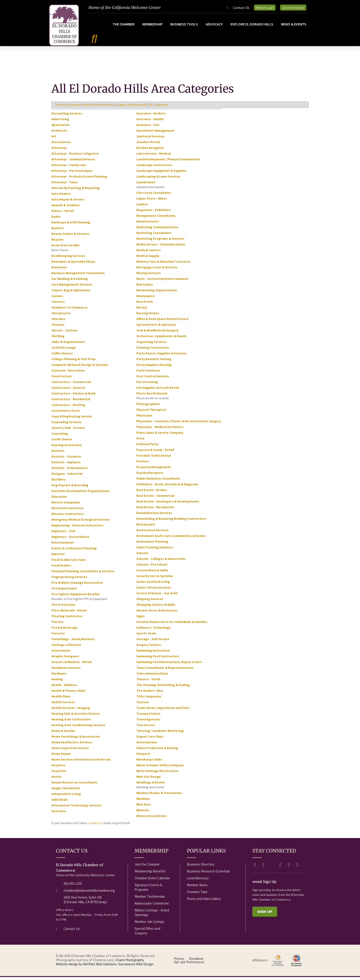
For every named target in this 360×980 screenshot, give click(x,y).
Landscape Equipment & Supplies (162, 174)
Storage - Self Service (153, 642)
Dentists (58, 454)
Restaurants (146, 527)
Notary (142, 310)
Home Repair (61, 757)
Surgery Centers (149, 648)
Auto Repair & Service (68, 202)
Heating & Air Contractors (71, 722)
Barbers (58, 231)
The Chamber (124, 27)
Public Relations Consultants (158, 481)
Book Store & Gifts (66, 248)
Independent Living (66, 797)
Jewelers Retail (148, 145)
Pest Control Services (153, 379)
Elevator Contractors (68, 517)
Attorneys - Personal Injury (72, 174)
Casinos (57, 299)
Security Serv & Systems (155, 579)
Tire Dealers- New (150, 694)
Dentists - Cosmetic (66, 459)
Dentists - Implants (66, 465)
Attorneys (59, 151)
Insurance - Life (148, 128)
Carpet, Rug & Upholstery (71, 293)
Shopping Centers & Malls (156, 608)
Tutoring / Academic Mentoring (160, 734)
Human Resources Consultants (75, 785)
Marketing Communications (157, 230)
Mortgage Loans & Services (157, 270)
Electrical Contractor (67, 511)
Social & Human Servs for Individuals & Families (172, 625)
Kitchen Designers (150, 151)
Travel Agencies (148, 722)
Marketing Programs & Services (160, 242)
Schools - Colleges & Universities (161, 562)
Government (61, 653)
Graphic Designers (65, 659)
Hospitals (59, 774)
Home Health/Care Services (72, 745)
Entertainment (63, 545)
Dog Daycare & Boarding (70, 488)
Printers (143, 464)
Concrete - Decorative (68, 373)
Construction (62, 379)
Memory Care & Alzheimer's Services (163, 264)
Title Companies (149, 699)
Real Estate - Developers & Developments (168, 504)
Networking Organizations (157, 293)
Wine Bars (144, 807)
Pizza (140, 441)
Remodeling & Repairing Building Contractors (171, 522)
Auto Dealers (61, 197)
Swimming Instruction (153, 653)
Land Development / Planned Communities (168, 162)
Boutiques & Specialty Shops (73, 264)
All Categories (159, 108)
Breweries (59, 270)
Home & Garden (63, 734)
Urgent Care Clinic (150, 739)
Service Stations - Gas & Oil (157, 596)
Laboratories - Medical (154, 156)
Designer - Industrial (67, 477)
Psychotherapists (150, 476)
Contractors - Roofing (68, 408)
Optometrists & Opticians (156, 328)
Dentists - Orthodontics (70, 471)
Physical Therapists (151, 413)
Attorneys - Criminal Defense (73, 162)
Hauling (57, 682)
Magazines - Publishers (154, 213)
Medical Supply (148, 259)
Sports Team (146, 636)
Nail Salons (145, 287)
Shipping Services (150, 602)
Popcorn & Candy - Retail (155, 453)
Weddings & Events (151, 785)
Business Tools (184, 27)
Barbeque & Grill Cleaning (71, 225)
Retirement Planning (152, 544)
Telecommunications (152, 676)
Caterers (58, 305)
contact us (96, 826)
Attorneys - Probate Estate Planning (79, 179)
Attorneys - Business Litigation (75, 156)
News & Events (294, 27)
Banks (56, 219)
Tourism (143, 705)
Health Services (63, 705)
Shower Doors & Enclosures (157, 613)
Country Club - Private (68, 431)
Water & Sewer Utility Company (160, 768)
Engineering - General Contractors (77, 528)
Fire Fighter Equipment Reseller (76, 597)
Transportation (148, 716)
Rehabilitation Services (154, 516)
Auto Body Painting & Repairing (76, 191)
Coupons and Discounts (131, 108)
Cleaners (58, 328)
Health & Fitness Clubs (68, 694)
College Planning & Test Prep (73, 362)
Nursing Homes (148, 316)
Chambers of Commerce (69, 310)
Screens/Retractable (152, 573)
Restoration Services (152, 533)
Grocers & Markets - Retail (72, 665)
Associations (61, 145)
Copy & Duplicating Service (72, 419)
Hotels (56, 780)
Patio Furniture (148, 373)
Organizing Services (151, 345)
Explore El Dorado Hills (252, 27)
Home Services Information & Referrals (81, 762)
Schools (142, 556)
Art (54, 139)
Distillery (58, 482)
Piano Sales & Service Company (160, 436)
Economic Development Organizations (80, 494)
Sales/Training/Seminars (155, 550)
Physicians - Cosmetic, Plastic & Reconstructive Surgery (179, 424)
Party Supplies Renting (154, 368)
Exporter (58, 557)
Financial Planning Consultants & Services (83, 574)
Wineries (143, 813)
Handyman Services (66, 671)
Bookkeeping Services (68, 259)
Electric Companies (66, 505)
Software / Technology (153, 630)
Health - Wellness (64, 688)
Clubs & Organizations (68, 345)
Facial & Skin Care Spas (69, 563)
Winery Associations (152, 819)
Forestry (58, 636)
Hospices (58, 768)
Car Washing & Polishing (70, 282)
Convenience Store (66, 414)
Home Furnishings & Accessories (76, 739)
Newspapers (146, 299)
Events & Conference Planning (74, 551)
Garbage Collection (66, 648)
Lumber (142, 207)
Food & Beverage (65, 630)
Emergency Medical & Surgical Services (81, 522)
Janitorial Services (150, 139)
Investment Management (155, 133)
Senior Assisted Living (153, 585)
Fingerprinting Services (69, 580)
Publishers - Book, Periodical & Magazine (167, 487)
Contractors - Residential (71, 402)
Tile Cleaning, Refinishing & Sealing (163, 688)
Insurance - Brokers (151, 116)
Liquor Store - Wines (152, 201)
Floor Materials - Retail (69, 613)
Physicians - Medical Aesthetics (160, 430)
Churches (58, 322)
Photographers (148, 407)
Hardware (59, 676)
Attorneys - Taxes (65, 185)
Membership (152, 27)
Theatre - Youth (148, 682)
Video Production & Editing (157, 751)
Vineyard (143, 757)
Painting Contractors (153, 350)
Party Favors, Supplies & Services (162, 356)
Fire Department (64, 591)
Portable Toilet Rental (154, 458)
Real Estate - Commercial (155, 499)
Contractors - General (68, 391)
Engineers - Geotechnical (70, 540)
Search (60, 108)
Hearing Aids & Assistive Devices (76, 716)
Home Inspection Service (70, 751)
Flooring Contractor (67, 619)
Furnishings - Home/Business (73, 642)
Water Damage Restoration (157, 774)
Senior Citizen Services (154, 590)
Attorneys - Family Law (69, 168)
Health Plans (61, 699)
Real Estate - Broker (152, 493)
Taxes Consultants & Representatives (165, 671)
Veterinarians (147, 745)
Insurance (59, 814)
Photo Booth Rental (152, 396)
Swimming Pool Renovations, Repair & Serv (169, 665)
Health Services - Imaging (71, 711)
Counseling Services (66, 425)
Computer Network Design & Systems (80, 368)
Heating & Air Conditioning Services (78, 728)
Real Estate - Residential (155, 510)
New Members (103, 108)
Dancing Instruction (66, 448)
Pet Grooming (147, 385)
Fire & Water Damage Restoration (77, 586)
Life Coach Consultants (154, 196)
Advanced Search (79, 108)
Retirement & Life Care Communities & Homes (171, 539)
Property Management (154, 470)
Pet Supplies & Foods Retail (158, 391)
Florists (57, 625)
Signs (141, 619)
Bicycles (58, 242)
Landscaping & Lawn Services (158, 179)
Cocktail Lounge (64, 350)
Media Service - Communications (161, 247)
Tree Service (146, 728)
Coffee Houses (62, 356)
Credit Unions (62, 442)
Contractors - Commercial (71, 385)
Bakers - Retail (63, 214)
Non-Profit (145, 305)
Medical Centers (149, 253)
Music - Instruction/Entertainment (162, 282)
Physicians (144, 418)
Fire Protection (63, 608)
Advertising (60, 122)
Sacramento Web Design (136, 967)
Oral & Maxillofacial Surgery (157, 333)
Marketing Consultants (154, 236)
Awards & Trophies (66, 208)
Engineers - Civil (63, 534)
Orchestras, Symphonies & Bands (161, 339)
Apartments (61, 128)
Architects (59, 133)
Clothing (58, 339)
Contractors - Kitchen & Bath (73, 396)
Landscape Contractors (154, 168)
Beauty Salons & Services (70, 237)
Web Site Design (149, 780)
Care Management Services (72, 287)
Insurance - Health (150, 122)
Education (59, 500)
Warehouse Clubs (149, 762)
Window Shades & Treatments (159, 796)
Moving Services (149, 276)
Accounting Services (67, 116)
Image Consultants (66, 791)
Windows (143, 802)
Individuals (60, 802)
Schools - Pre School (152, 567)
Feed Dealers (61, 568)
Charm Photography (129, 963)
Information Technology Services (77, 808)
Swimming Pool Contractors (158, 659)
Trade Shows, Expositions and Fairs (163, 711)
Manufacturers (148, 224)
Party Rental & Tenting (154, 362)
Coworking (60, 436)
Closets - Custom (64, 333)
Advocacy (214, 27)
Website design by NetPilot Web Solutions (86, 967)
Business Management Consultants (78, 276)
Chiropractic (61, 316)
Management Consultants (156, 219)
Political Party (147, 447)
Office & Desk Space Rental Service (162, 322)
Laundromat (146, 185)
